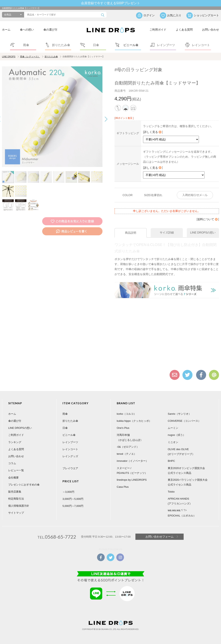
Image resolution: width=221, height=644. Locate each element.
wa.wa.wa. (174, 510)
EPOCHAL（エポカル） (182, 516)
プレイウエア (70, 468)
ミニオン (173, 442)
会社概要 (13, 478)
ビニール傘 (69, 435)
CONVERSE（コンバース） (184, 421)
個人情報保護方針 (19, 506)
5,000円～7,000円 (73, 506)
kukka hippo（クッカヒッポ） (134, 421)
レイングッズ (70, 456)
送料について (208, 219)
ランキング (15, 442)
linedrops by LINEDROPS (132, 480)
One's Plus (123, 428)
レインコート (70, 449)
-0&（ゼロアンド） (128, 447)
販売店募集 (15, 492)
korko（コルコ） (126, 414)
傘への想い (27, 30)
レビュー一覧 (16, 470)
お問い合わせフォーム (160, 537)
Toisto (171, 492)
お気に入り (174, 15)
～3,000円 (68, 492)
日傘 (65, 428)
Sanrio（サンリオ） (179, 414)
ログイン (149, 15)
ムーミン (173, 428)
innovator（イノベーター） (132, 461)
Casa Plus (123, 487)
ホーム (6, 30)
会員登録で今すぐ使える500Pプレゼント (110, 3)
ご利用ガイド (158, 30)
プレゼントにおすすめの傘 (24, 485)
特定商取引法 (16, 499)
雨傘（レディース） (30, 57)
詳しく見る (153, 132)
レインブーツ (70, 442)
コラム (12, 463)
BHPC (171, 461)
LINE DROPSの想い (20, 428)
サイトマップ (16, 513)
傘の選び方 (50, 30)
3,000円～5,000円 (73, 499)
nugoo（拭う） (177, 435)
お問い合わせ (211, 30)
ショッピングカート (206, 15)
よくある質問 (184, 30)
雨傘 (65, 414)
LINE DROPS (9, 57)
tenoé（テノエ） (127, 454)
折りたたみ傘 (51, 57)
